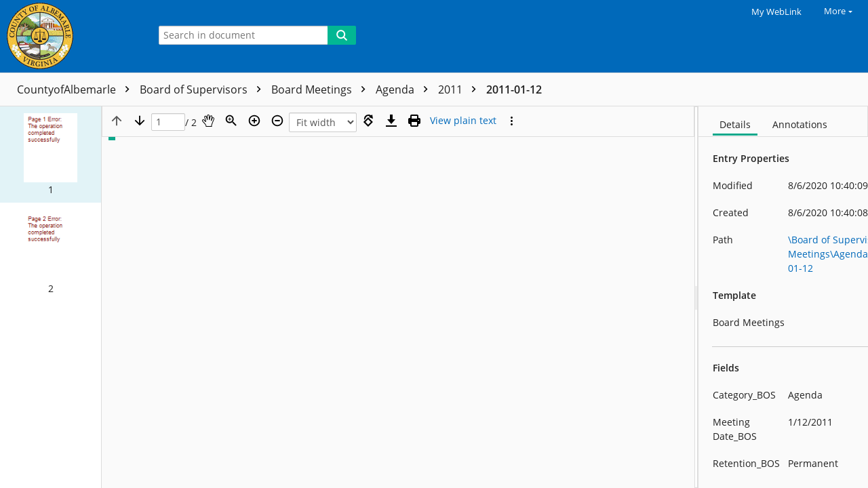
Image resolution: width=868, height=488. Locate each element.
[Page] (168, 122)
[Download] (391, 121)
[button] (51, 155)
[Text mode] (463, 121)
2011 (460, 89)
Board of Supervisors (204, 89)
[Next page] (140, 121)
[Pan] (208, 121)
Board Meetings (322, 89)
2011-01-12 (514, 89)
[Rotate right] (368, 121)
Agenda (405, 89)
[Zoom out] (277, 121)
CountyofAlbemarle (77, 89)
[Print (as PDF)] (414, 121)
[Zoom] (231, 121)
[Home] (71, 36)
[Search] (342, 35)
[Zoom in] (254, 121)
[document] (783, 297)
